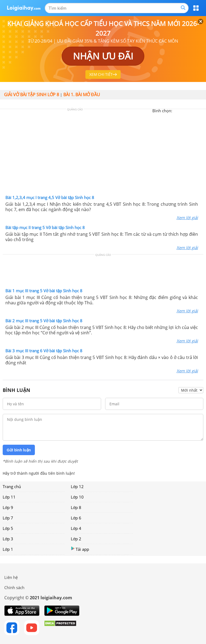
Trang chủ (12, 486)
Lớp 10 (77, 497)
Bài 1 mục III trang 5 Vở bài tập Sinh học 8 (44, 291)
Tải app (80, 549)
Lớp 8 (76, 507)
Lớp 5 (8, 528)
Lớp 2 (76, 539)
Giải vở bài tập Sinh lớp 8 (32, 95)
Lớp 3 (8, 539)
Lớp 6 (76, 518)
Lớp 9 (8, 507)
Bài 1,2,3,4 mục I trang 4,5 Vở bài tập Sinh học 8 (50, 197)
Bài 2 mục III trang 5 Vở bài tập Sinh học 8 (44, 321)
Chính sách (14, 587)
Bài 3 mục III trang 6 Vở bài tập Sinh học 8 (44, 351)
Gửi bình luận (19, 450)
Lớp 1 (8, 549)
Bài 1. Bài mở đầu (82, 95)
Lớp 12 (77, 486)
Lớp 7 (8, 518)
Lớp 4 (76, 528)
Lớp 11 (9, 497)
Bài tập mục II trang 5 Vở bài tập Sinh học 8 (45, 227)
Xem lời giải (187, 218)
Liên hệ (11, 577)
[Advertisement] (103, 153)
